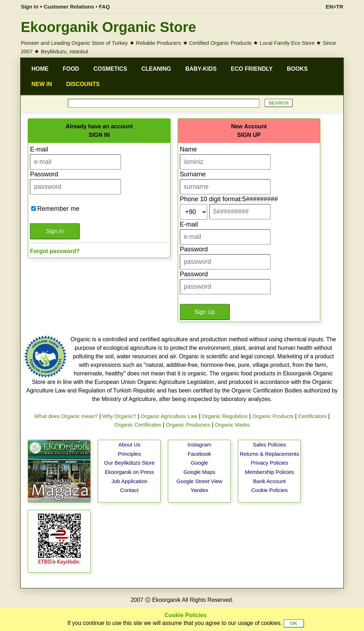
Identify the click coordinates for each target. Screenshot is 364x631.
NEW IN (42, 84)
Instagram (200, 445)
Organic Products (273, 416)
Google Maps (199, 472)
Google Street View (199, 481)
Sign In (30, 7)
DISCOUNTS (83, 84)
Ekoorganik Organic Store (108, 27)
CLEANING (156, 69)
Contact (129, 490)
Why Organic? (119, 416)
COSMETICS (110, 69)
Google (199, 463)
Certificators (312, 416)
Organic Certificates (138, 425)
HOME (40, 69)
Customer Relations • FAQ (77, 7)
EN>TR (334, 7)
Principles (129, 454)
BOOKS (297, 69)
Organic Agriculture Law (169, 416)
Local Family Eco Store (287, 43)
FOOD (71, 69)
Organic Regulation (225, 416)
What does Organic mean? (66, 416)
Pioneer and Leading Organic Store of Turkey (74, 43)
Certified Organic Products (220, 43)
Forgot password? (55, 251)
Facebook (199, 454)
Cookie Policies (270, 490)
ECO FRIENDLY (252, 69)
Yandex (199, 490)
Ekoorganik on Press (129, 472)
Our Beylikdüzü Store (129, 463)
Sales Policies (269, 445)
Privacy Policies (269, 463)
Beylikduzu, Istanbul (65, 51)
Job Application (129, 481)
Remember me (58, 209)
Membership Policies (269, 472)
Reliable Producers (158, 43)
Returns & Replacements (270, 454)
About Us (129, 445)
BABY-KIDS (201, 69)
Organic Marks (232, 425)
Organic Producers (188, 425)
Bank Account (269, 481)
